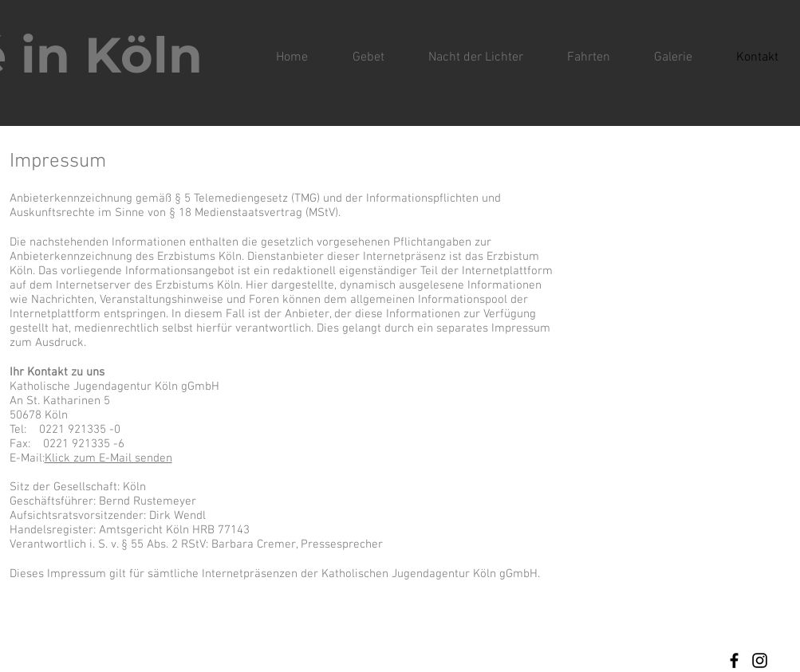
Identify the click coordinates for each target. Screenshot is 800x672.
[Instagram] (760, 660)
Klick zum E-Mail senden (108, 458)
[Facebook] (734, 660)
